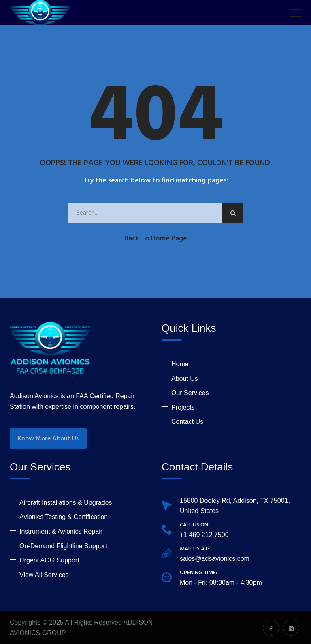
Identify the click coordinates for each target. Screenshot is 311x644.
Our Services (190, 393)
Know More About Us (48, 439)
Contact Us (187, 422)
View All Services (44, 575)
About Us (185, 379)
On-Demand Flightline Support (63, 546)
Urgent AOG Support (49, 560)
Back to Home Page (156, 239)
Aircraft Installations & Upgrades (66, 503)
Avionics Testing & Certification (64, 517)
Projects (183, 407)
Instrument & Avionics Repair (61, 531)
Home (180, 364)
